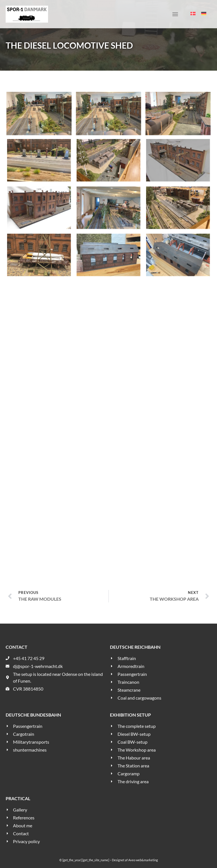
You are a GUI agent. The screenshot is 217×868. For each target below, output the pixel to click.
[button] (175, 14)
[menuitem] (193, 14)
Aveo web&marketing (143, 860)
